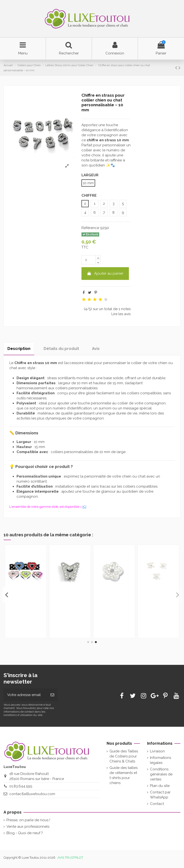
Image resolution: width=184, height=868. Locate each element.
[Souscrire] (52, 695)
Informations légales (161, 760)
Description (19, 349)
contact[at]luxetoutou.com (32, 794)
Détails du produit (61, 349)
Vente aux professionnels (28, 827)
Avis (96, 349)
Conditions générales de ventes (161, 774)
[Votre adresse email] (25, 695)
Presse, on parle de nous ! (28, 820)
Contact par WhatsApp (160, 795)
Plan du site (160, 786)
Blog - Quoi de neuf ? (25, 833)
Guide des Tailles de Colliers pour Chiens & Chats (124, 756)
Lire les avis (121, 314)
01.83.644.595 (21, 786)
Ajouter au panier (105, 273)
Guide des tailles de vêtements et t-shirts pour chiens (124, 775)
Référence (90, 228)
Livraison (157, 751)
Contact (157, 804)
